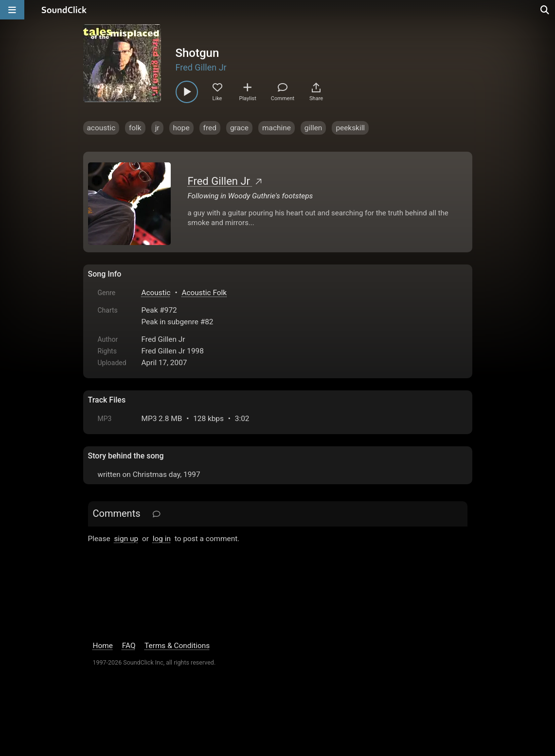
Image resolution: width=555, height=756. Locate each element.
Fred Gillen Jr (201, 67)
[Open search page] (545, 10)
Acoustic (156, 293)
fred (210, 128)
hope (181, 128)
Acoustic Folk (205, 293)
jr (157, 128)
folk (135, 128)
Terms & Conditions (177, 646)
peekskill (350, 128)
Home (103, 646)
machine (277, 128)
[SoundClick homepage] (64, 10)
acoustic (101, 128)
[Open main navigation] (12, 10)
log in (162, 539)
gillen (313, 128)
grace (239, 128)
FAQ (129, 646)
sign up (126, 539)
